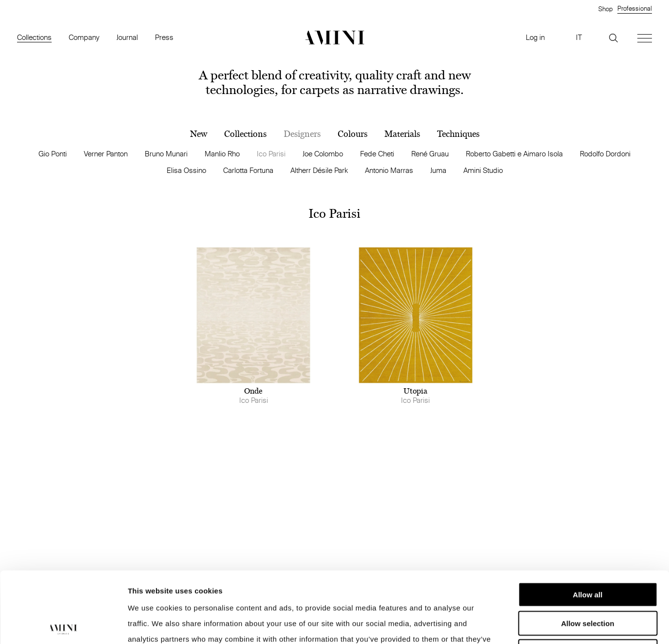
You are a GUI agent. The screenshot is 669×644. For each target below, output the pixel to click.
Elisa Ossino (186, 170)
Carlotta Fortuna (248, 170)
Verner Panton (106, 154)
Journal (127, 37)
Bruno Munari (166, 154)
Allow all (588, 523)
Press (164, 37)
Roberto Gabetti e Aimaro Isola (514, 154)
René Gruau (430, 154)
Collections (34, 37)
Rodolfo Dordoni (605, 154)
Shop (605, 9)
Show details (511, 625)
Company (84, 37)
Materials (402, 134)
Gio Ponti (53, 154)
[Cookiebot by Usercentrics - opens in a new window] (63, 625)
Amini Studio (483, 170)
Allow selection (587, 552)
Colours (353, 134)
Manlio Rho (222, 154)
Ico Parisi (271, 154)
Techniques (458, 134)
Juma (438, 170)
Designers (302, 134)
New (199, 134)
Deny (588, 580)
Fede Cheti (377, 154)
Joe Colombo (323, 154)
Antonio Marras (389, 170)
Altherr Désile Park (319, 170)
